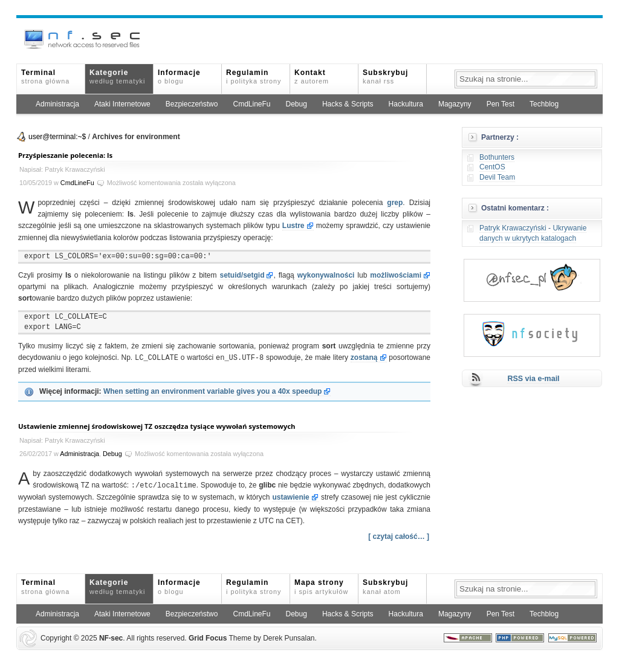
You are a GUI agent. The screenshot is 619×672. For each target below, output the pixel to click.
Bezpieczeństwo (192, 104)
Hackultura (406, 104)
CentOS (492, 167)
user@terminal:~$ (57, 137)
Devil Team (497, 177)
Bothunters (497, 157)
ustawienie (290, 497)
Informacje (179, 77)
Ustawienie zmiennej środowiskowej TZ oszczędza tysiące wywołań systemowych (157, 426)
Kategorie (117, 77)
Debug (297, 104)
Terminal (45, 77)
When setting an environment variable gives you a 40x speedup (212, 391)
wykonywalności (326, 275)
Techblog (544, 104)
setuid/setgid (242, 275)
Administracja (57, 104)
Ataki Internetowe (122, 104)
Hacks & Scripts (348, 104)
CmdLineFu (251, 104)
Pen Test (501, 104)
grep (395, 203)
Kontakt (312, 77)
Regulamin (254, 77)
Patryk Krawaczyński (513, 228)
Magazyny (455, 104)
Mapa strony (321, 586)
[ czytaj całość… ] (399, 537)
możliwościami (396, 275)
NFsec (111, 638)
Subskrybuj (385, 77)
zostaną (364, 358)
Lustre (293, 226)
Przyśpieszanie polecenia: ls (65, 155)
